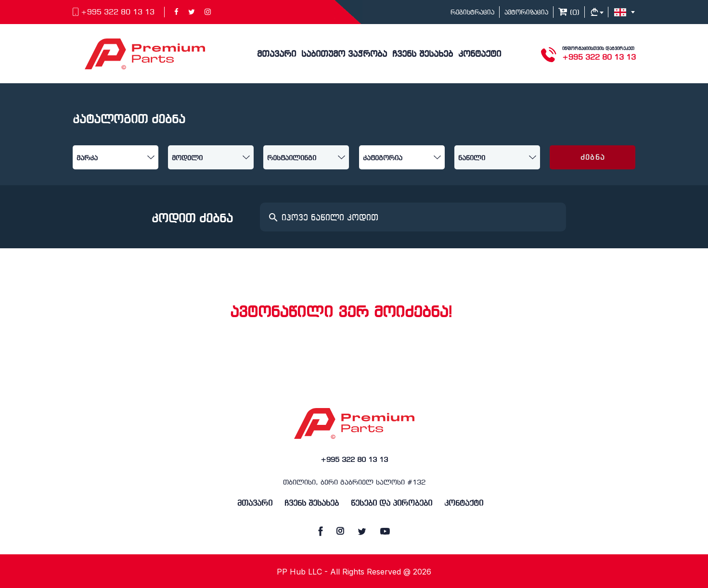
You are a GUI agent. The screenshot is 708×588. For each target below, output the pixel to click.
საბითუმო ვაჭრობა (344, 55)
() (569, 13)
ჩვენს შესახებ (423, 55)
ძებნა (593, 158)
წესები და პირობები (392, 504)
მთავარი (277, 55)
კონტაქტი (480, 55)
